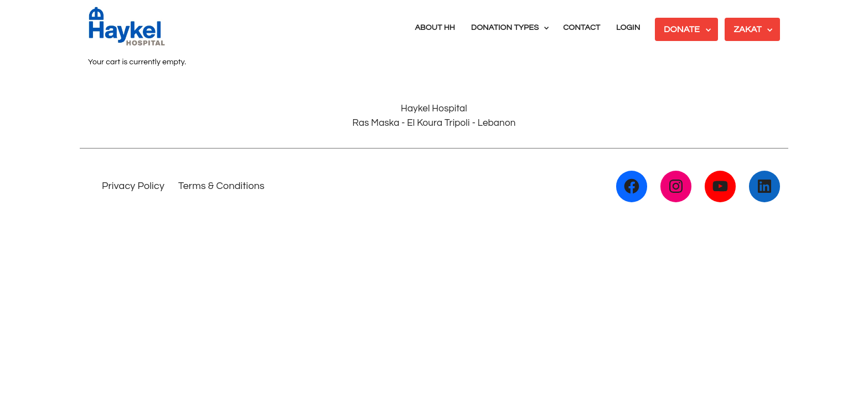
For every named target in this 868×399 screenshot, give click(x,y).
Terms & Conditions (221, 186)
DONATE (682, 29)
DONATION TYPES (505, 27)
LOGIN (628, 27)
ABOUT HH (435, 27)
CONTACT (582, 27)
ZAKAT (747, 29)
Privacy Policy (133, 186)
